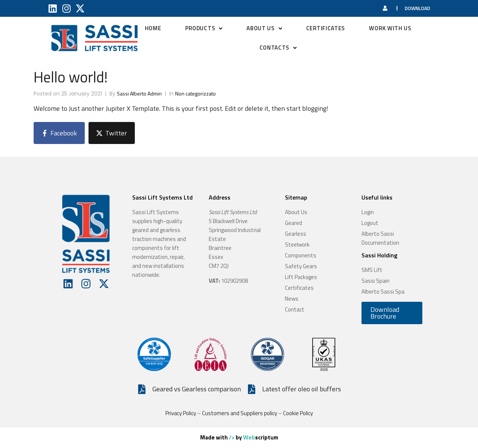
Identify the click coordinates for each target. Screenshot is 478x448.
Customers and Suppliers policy (240, 413)
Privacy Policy (181, 413)
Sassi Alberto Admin (139, 93)
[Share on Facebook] (59, 133)
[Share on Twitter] (112, 133)
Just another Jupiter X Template (114, 108)
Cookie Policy (298, 413)
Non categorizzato (195, 93)
